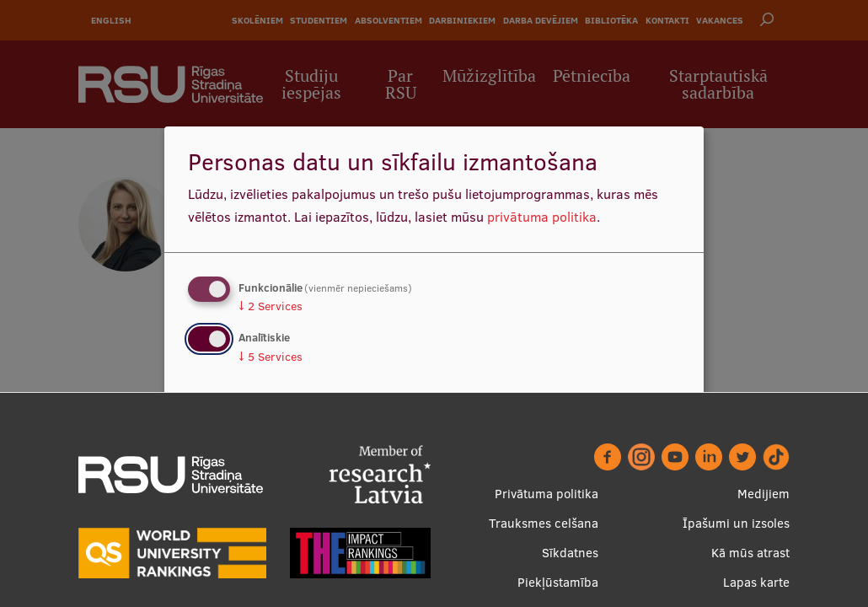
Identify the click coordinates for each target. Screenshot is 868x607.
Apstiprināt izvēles (604, 437)
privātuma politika (542, 217)
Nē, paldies (238, 437)
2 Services (271, 306)
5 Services (271, 357)
